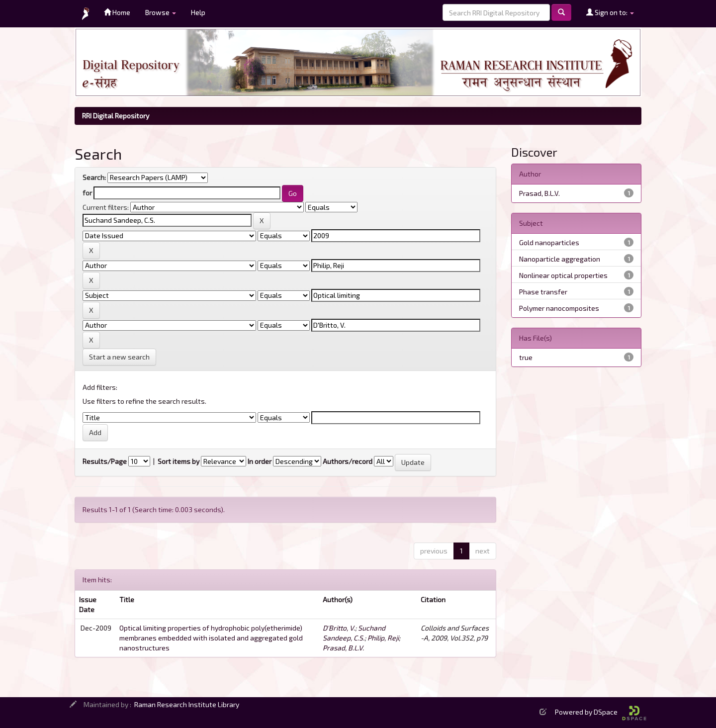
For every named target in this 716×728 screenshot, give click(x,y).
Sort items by (179, 461)
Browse (161, 12)
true (526, 357)
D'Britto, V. (339, 628)
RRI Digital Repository (116, 116)
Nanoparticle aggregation (560, 259)
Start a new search (119, 357)
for (87, 193)
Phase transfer (543, 292)
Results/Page (105, 461)
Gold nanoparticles (549, 242)
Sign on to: (610, 12)
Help (198, 12)
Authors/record (348, 461)
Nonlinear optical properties (563, 275)
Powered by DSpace (601, 712)
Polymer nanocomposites (559, 308)
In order (260, 461)
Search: (94, 177)
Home (117, 12)
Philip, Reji (383, 638)
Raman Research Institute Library (187, 704)
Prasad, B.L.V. (343, 648)
